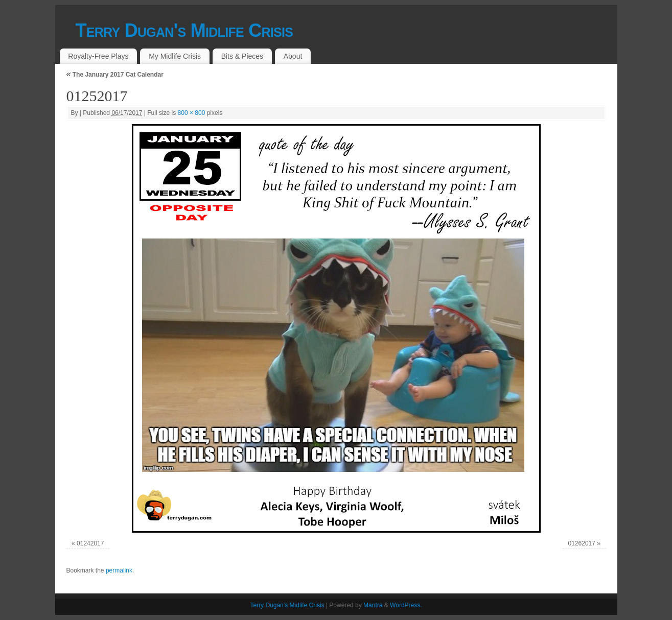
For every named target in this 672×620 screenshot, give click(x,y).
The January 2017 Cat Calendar (115, 75)
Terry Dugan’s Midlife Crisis (287, 605)
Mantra (373, 605)
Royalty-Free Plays (98, 56)
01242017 (90, 543)
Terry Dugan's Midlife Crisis (184, 30)
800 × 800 (192, 113)
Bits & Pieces (242, 56)
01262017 (582, 543)
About (293, 56)
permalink (119, 570)
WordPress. (406, 605)
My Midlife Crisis (175, 56)
